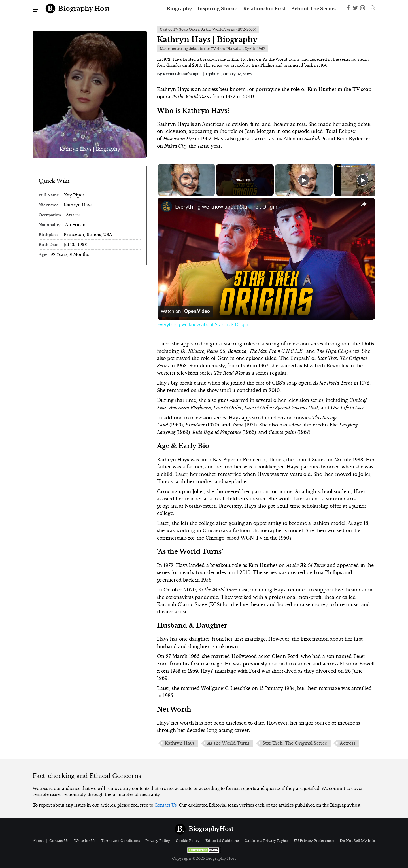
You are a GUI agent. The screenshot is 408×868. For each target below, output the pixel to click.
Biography (179, 9)
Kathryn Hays (180, 743)
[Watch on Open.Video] (185, 311)
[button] (372, 9)
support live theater (338, 590)
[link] (167, 207)
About (38, 841)
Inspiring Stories (217, 9)
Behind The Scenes (314, 9)
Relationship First (264, 9)
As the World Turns (229, 743)
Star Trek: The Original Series (295, 743)
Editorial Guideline (222, 841)
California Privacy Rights (266, 841)
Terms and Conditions (120, 841)
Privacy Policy (158, 841)
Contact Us (165, 805)
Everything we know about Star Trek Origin (226, 207)
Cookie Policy (188, 841)
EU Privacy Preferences (314, 841)
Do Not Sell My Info (357, 841)
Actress (348, 743)
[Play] (304, 180)
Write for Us (85, 841)
